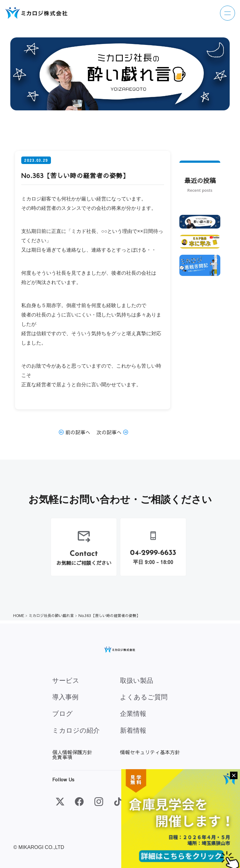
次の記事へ (112, 432)
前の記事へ (75, 432)
